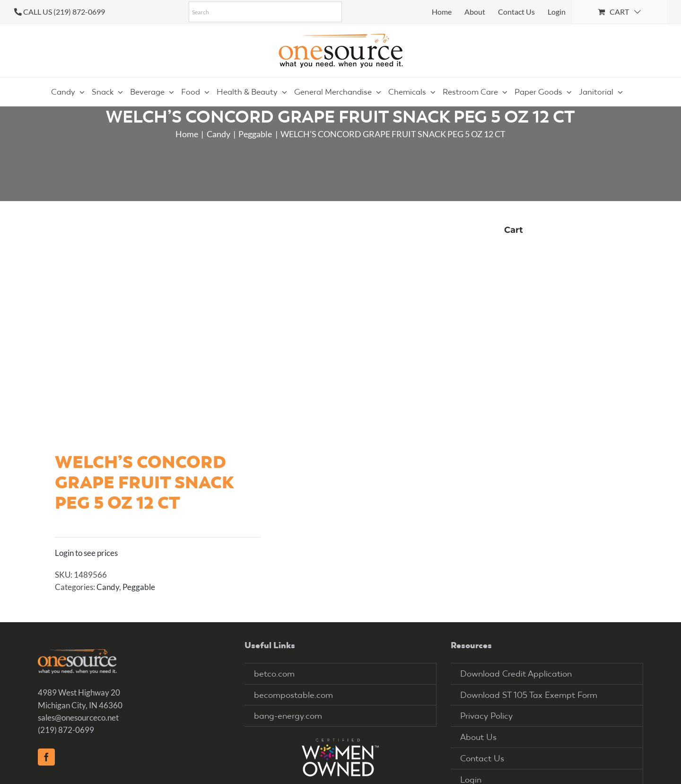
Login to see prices (86, 553)
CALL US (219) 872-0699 (64, 12)
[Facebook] (46, 757)
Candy (108, 587)
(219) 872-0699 (66, 730)
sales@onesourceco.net (78, 718)
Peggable (139, 587)
